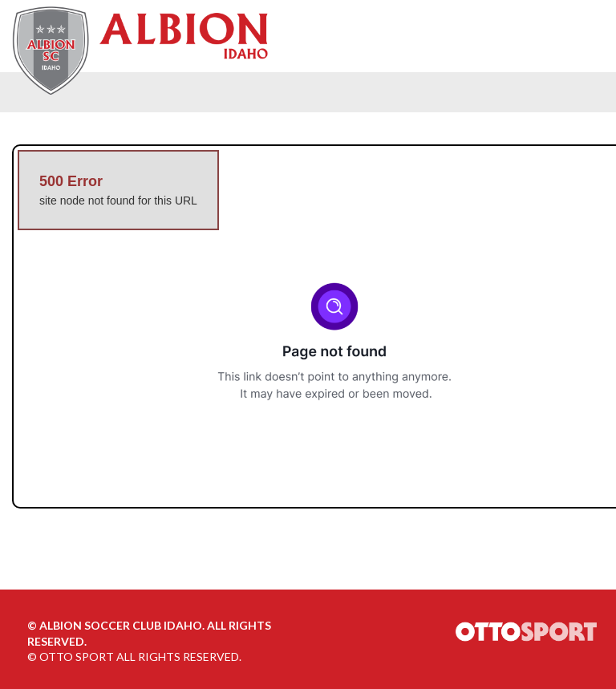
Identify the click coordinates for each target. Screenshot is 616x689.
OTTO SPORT (77, 657)
